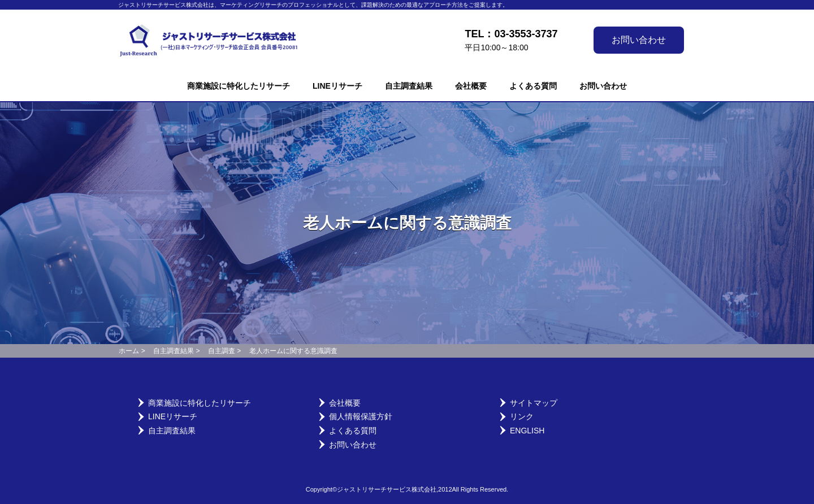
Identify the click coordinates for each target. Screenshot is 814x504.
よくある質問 (533, 86)
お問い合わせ (639, 40)
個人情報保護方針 (361, 416)
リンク (522, 416)
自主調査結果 (409, 86)
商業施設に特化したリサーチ (239, 86)
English (527, 431)
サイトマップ (534, 403)
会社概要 (471, 86)
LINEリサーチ (337, 86)
